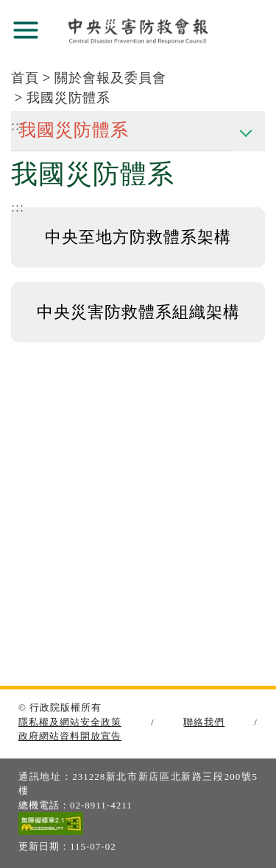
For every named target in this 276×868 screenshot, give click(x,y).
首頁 (25, 78)
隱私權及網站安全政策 (70, 722)
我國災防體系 (68, 98)
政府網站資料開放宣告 (70, 736)
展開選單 (26, 30)
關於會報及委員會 (110, 78)
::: (18, 207)
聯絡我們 (204, 722)
